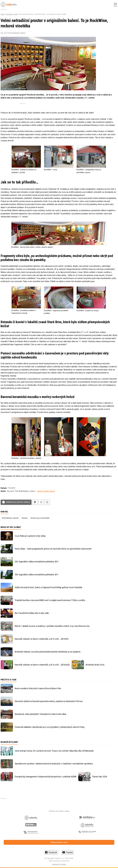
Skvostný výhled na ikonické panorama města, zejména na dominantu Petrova (49, 701)
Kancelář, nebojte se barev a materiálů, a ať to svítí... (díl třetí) (42, 639)
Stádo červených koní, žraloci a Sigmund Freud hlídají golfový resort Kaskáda (48, 587)
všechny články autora (46, 491)
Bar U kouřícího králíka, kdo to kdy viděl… (32, 613)
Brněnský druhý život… (96, 665)
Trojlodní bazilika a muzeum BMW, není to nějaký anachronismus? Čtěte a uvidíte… (50, 600)
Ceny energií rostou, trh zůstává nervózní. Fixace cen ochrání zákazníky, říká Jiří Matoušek (54, 751)
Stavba (3, 14)
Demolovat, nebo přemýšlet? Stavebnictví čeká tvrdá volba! (40, 714)
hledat (47, 502)
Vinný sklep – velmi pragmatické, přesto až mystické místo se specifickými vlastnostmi (53, 549)
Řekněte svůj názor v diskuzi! (18, 502)
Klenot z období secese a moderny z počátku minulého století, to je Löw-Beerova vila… (53, 626)
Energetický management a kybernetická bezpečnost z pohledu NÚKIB (46, 777)
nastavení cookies (59, 864)
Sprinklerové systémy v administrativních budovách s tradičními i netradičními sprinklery (54, 764)
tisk (35, 502)
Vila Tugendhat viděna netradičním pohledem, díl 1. (37, 575)
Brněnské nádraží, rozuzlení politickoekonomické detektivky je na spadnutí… (48, 652)
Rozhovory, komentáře (40, 518)
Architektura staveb (12, 14)
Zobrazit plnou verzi (59, 842)
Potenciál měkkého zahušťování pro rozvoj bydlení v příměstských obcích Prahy (50, 727)
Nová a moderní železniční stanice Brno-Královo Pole (38, 688)
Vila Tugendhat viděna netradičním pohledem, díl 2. (37, 562)
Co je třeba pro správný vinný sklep (30, 536)
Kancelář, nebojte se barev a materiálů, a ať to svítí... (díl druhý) (42, 665)
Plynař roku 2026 (100, 777)
